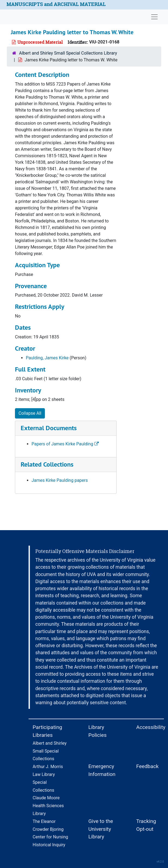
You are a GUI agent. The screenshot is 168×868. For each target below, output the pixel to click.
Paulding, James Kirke (47, 358)
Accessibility (151, 727)
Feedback (147, 766)
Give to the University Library (101, 829)
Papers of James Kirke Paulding (65, 444)
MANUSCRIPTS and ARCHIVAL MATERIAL (56, 4)
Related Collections (47, 464)
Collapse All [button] (30, 413)
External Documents (49, 428)
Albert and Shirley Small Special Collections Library (68, 53)
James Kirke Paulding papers (60, 480)
